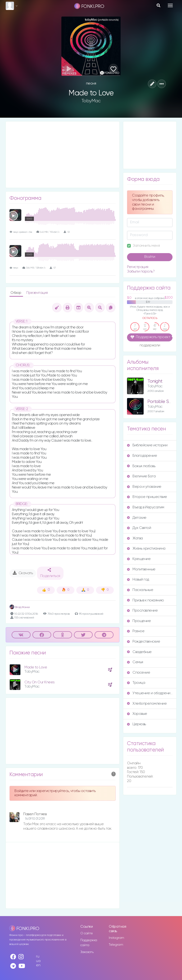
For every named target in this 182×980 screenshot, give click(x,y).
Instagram (116, 938)
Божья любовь (141, 466)
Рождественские (143, 642)
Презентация (37, 293)
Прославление (142, 611)
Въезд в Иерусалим (146, 507)
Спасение (139, 673)
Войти (150, 257)
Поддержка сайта (89, 943)
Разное (136, 631)
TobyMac (91, 101)
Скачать (23, 573)
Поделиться (50, 573)
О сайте (87, 933)
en (38, 965)
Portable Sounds (164, 402)
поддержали (150, 346)
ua (38, 961)
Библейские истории (147, 445)
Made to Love (36, 667)
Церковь (136, 724)
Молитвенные (141, 569)
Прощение (139, 621)
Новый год (138, 579)
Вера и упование (144, 487)
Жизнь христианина (146, 548)
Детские (137, 518)
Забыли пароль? (141, 271)
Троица (136, 683)
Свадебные (139, 652)
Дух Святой (139, 528)
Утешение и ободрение (150, 693)
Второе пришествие (147, 497)
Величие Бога (141, 476)
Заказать (87, 952)
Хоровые (137, 714)
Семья (135, 662)
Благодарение (142, 456)
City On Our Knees (40, 682)
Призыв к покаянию (146, 600)
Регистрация (138, 267)
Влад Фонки (20, 607)
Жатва (135, 538)
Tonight (155, 381)
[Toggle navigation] (170, 5)
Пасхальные (140, 590)
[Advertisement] (63, 155)
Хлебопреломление (147, 704)
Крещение (139, 559)
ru (38, 956)
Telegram (116, 945)
